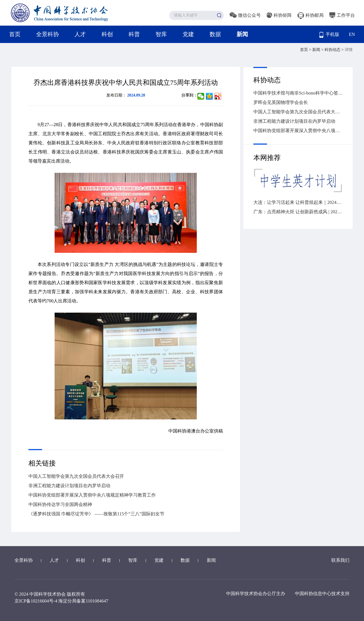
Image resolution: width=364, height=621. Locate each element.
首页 (15, 34)
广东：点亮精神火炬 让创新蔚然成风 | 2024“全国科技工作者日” (298, 212)
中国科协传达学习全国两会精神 (60, 504)
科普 (134, 34)
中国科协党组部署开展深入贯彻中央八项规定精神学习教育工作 (92, 495)
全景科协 (47, 34)
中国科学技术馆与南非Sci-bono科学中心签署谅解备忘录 (298, 93)
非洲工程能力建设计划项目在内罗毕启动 (69, 486)
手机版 (329, 35)
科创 (107, 34)
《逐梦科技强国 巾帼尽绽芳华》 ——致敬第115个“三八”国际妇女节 (96, 514)
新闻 (242, 34)
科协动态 (333, 50)
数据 (215, 34)
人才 (80, 34)
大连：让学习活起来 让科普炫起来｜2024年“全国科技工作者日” (298, 202)
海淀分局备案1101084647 (83, 601)
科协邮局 (311, 15)
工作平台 (342, 15)
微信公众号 (245, 15)
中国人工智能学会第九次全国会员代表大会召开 (76, 476)
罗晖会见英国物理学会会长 (281, 102)
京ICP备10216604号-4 (36, 601)
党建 (188, 34)
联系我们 (340, 560)
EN (352, 34)
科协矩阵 (279, 15)
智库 (161, 34)
